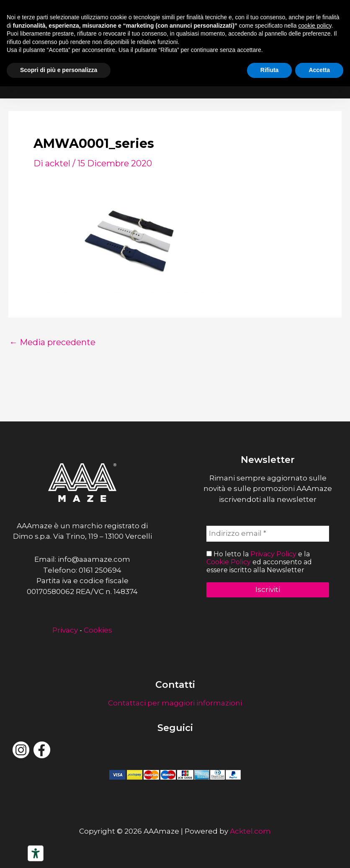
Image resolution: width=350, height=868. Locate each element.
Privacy (65, 630)
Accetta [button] (319, 70)
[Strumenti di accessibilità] (36, 853)
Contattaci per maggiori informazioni (175, 703)
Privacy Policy (273, 554)
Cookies (98, 630)
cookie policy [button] (315, 26)
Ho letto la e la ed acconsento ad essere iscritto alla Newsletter (259, 562)
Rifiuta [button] (270, 70)
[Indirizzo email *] (268, 534)
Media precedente (52, 342)
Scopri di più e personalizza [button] (59, 70)
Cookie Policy (229, 562)
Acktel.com (250, 831)
